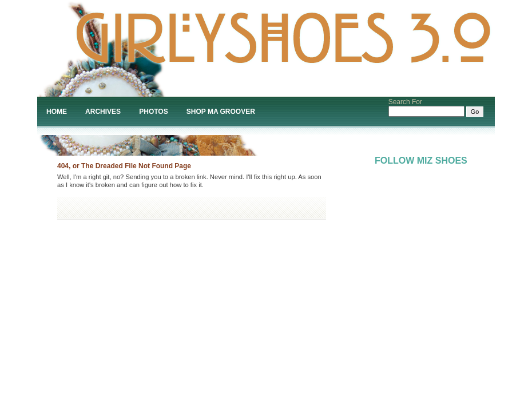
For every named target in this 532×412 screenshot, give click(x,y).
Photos (153, 112)
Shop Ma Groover (221, 112)
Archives (103, 112)
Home (57, 112)
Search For (405, 102)
